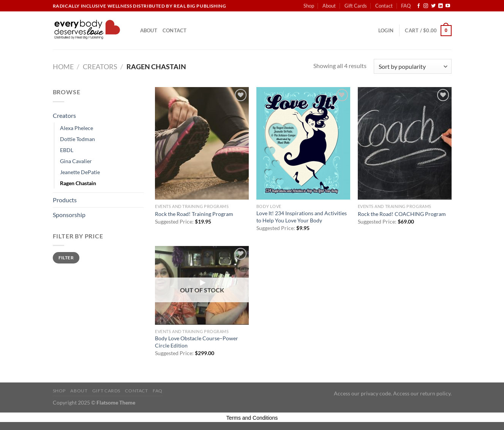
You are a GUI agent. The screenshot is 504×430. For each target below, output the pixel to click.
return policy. (436, 393)
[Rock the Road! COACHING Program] (405, 143)
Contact (384, 6)
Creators (100, 67)
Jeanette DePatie (80, 172)
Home (63, 67)
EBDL (67, 150)
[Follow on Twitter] (433, 6)
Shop (309, 6)
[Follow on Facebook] (419, 6)
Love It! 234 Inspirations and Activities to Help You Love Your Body (302, 217)
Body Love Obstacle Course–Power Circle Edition (197, 342)
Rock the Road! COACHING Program (402, 214)
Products (65, 200)
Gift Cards (356, 6)
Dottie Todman (77, 139)
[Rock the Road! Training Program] (202, 143)
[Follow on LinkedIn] (441, 6)
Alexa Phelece (77, 128)
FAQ (406, 6)
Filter (66, 258)
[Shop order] (412, 66)
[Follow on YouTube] (448, 6)
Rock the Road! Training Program (194, 214)
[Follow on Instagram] (426, 6)
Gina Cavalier (76, 161)
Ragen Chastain (78, 183)
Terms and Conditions (252, 418)
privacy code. (376, 393)
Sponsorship (69, 215)
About (329, 6)
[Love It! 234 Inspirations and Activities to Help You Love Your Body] (303, 143)
